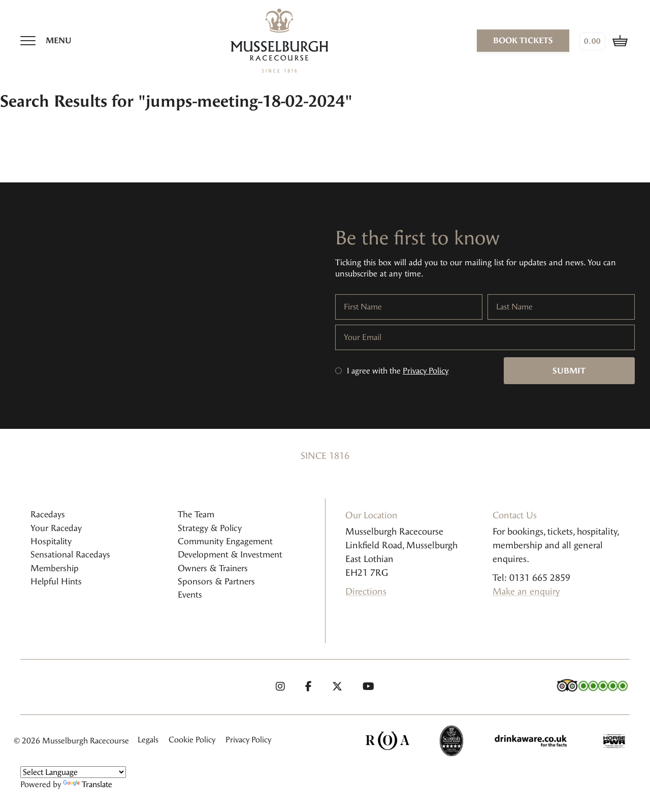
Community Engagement (225, 541)
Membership (55, 568)
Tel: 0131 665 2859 (531, 578)
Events (190, 595)
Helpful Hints (56, 581)
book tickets (523, 40)
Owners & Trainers (213, 568)
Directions (366, 591)
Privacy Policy (426, 371)
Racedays (48, 514)
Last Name (514, 307)
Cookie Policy (192, 740)
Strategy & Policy (210, 528)
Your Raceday (56, 528)
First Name (363, 307)
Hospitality (51, 541)
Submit (569, 371)
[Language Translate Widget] (73, 772)
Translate (88, 784)
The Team (196, 514)
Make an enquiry (526, 591)
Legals (148, 740)
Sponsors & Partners (216, 581)
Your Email (363, 337)
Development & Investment (230, 554)
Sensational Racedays (70, 554)
